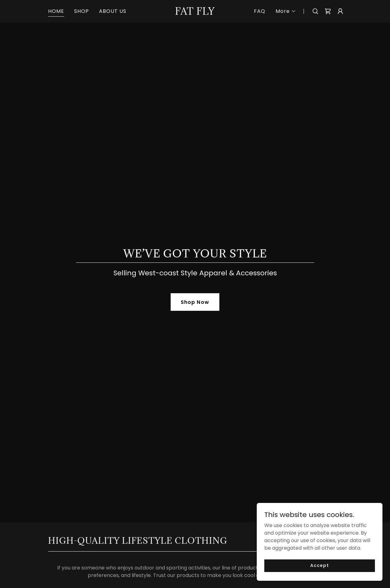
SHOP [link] (82, 11)
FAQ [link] (260, 11)
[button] (286, 11)
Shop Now (195, 302)
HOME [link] (56, 11)
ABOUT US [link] (113, 11)
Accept (319, 565)
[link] (195, 13)
